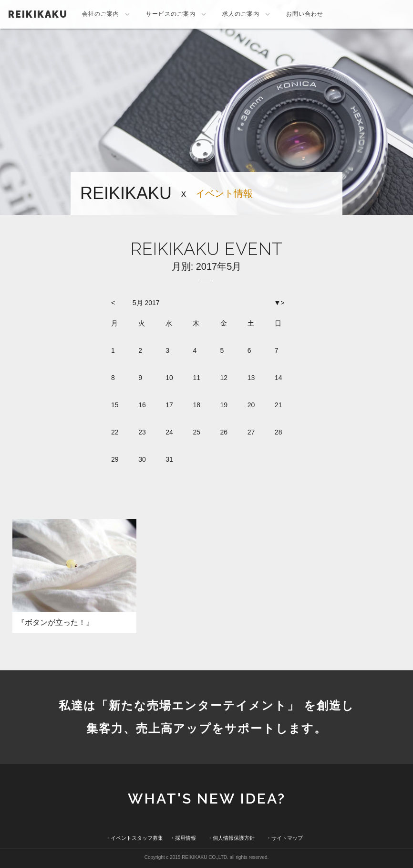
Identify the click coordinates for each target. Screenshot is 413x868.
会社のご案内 (107, 14)
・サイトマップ (284, 838)
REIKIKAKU (38, 14)
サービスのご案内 (177, 14)
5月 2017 (146, 303)
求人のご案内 (247, 14)
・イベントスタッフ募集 (134, 838)
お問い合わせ (305, 14)
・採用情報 (183, 838)
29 (115, 459)
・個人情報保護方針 (231, 838)
